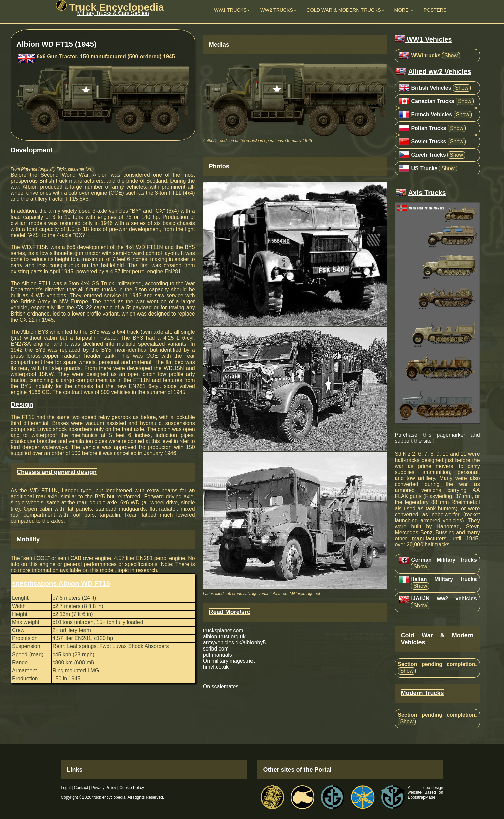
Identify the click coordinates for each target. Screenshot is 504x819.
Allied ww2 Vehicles (440, 71)
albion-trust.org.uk (224, 637)
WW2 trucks (278, 10)
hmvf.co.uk (216, 667)
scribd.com (216, 649)
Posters (435, 10)
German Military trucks (444, 560)
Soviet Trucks (429, 141)
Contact (81, 788)
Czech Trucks (428, 155)
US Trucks (424, 168)
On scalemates (221, 687)
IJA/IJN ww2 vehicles (444, 599)
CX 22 (84, 308)
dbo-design (433, 788)
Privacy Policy (104, 788)
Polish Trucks (429, 128)
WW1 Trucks (232, 10)
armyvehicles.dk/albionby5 (234, 643)
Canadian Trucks (433, 101)
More (404, 10)
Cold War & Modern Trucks (345, 10)
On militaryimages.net (229, 661)
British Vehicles (431, 88)
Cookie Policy (132, 788)
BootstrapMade (422, 797)
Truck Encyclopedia (110, 7)
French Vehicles (432, 115)
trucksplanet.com (223, 631)
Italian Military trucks (444, 579)
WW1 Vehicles (423, 39)
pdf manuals (217, 655)
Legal (66, 788)
